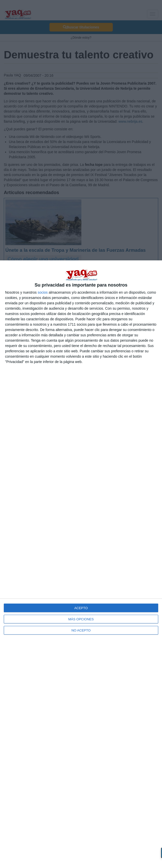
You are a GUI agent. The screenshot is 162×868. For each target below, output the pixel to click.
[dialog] (81, 564)
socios (43, 292)
